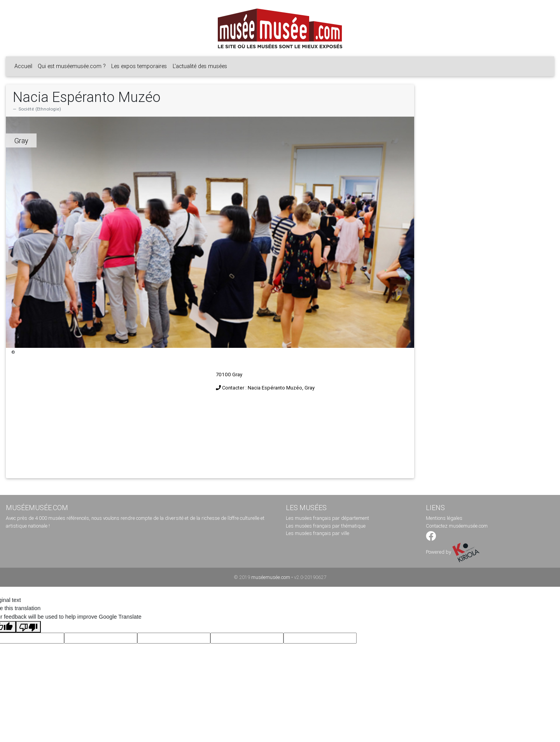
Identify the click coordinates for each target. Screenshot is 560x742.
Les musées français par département (327, 518)
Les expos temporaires (139, 66)
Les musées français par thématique (326, 526)
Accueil (23, 66)
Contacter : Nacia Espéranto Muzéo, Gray (268, 388)
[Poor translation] (28, 627)
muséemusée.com (271, 577)
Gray (21, 141)
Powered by (453, 552)
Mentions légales (444, 518)
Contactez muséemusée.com (457, 526)
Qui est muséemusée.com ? (72, 66)
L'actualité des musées (200, 66)
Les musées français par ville (318, 533)
